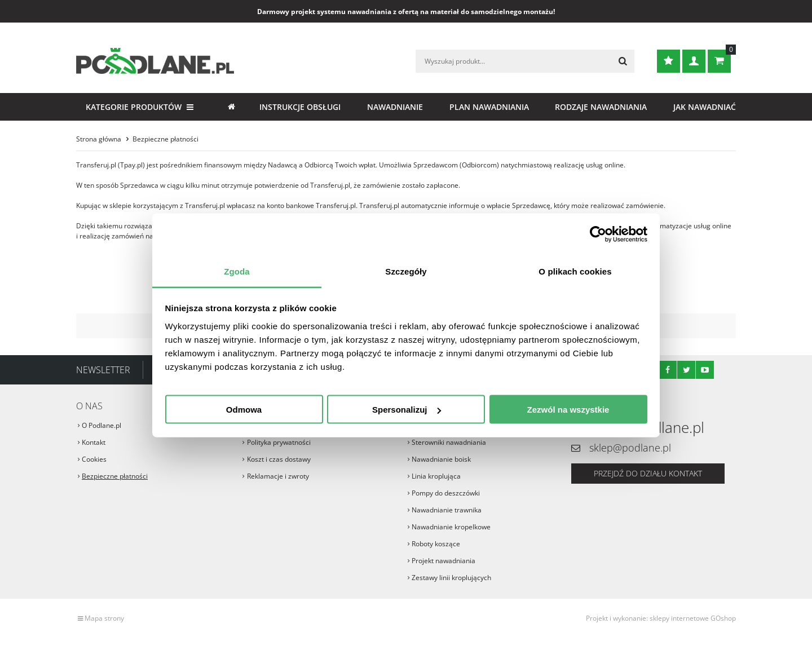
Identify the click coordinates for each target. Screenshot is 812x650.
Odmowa (244, 410)
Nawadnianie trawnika (447, 510)
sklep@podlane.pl (630, 448)
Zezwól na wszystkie (568, 410)
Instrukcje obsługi (300, 107)
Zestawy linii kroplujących (451, 578)
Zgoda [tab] (237, 271)
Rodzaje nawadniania (601, 107)
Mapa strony (104, 618)
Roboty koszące (436, 544)
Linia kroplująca (436, 476)
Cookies (94, 459)
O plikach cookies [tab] (575, 271)
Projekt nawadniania (443, 561)
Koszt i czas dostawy (279, 459)
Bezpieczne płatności (115, 476)
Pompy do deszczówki (446, 493)
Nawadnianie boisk (441, 459)
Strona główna (231, 107)
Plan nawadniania (489, 107)
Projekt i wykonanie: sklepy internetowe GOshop (661, 618)
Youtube (705, 370)
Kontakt (94, 442)
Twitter (686, 370)
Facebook (668, 370)
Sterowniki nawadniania (449, 442)
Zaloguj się (694, 61)
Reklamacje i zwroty (278, 476)
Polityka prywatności (279, 442)
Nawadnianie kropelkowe (451, 527)
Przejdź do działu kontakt (648, 473)
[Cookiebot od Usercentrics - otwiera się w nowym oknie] (598, 235)
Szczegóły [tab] (406, 271)
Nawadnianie (395, 107)
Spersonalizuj (407, 410)
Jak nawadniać (705, 107)
